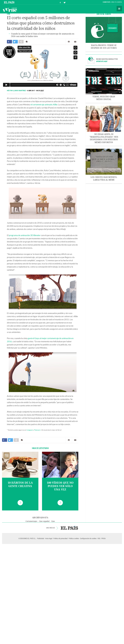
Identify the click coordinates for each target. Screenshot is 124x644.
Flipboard (37, 430)
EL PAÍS (69, 528)
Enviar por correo (75, 42)
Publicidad (41, 538)
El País (10, 2)
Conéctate (106, 2)
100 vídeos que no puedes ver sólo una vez (60, 486)
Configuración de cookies (88, 538)
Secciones (119, 9)
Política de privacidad (60, 538)
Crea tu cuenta (116, 2)
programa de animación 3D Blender (25, 235)
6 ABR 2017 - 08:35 (36, 91)
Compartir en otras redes (21, 42)
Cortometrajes (31, 521)
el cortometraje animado (44, 105)
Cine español (44, 521)
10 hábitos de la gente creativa (20, 484)
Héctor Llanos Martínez (17, 91)
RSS (99, 538)
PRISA (103, 538)
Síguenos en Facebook (60, 2)
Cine (53, 521)
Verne (10, 10)
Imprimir (69, 42)
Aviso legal (49, 538)
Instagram (30, 430)
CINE (8, 14)
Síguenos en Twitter (65, 2)
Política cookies (74, 538)
